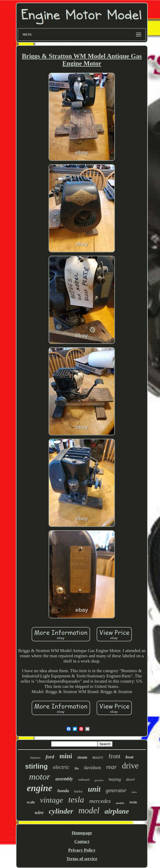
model (89, 810)
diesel (130, 780)
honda (63, 791)
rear (111, 767)
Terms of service (82, 859)
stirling (36, 766)
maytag (115, 779)
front (114, 756)
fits (77, 768)
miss (134, 792)
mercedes (100, 801)
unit (94, 789)
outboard (84, 780)
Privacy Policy (82, 850)
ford (50, 757)
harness (35, 758)
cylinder (61, 811)
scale (31, 802)
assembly (64, 779)
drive (130, 766)
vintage (51, 800)
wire (39, 812)
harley (78, 791)
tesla (76, 800)
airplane (117, 811)
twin (133, 802)
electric (61, 767)
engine (40, 788)
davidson (93, 768)
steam (82, 757)
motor (40, 777)
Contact (82, 841)
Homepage (82, 833)
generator (116, 790)
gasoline (99, 780)
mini (66, 756)
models (120, 803)
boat (129, 757)
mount (98, 758)
